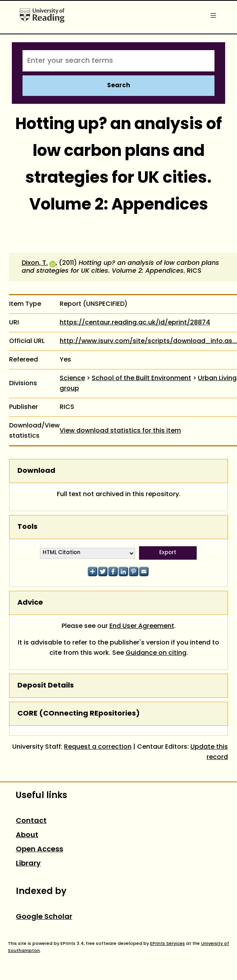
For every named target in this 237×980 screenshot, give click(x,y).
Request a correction (98, 747)
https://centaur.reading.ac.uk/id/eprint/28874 (135, 323)
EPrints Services (167, 944)
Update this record (209, 752)
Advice (30, 603)
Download (36, 471)
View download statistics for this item (120, 431)
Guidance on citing (156, 653)
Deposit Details (46, 686)
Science (72, 379)
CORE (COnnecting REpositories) (79, 714)
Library (28, 864)
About (27, 835)
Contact (31, 821)
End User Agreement (142, 626)
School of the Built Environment (141, 379)
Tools (27, 527)
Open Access (39, 850)
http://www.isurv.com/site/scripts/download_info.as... (148, 341)
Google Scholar (44, 917)
